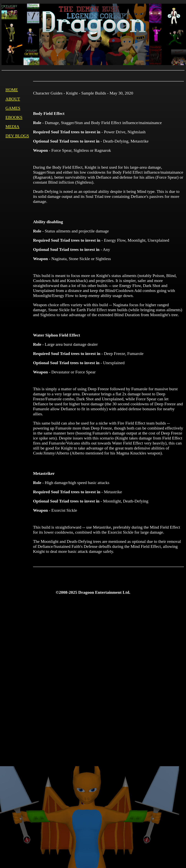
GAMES (13, 108)
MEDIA (12, 126)
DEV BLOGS (17, 136)
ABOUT (13, 99)
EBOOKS (14, 117)
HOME (12, 90)
